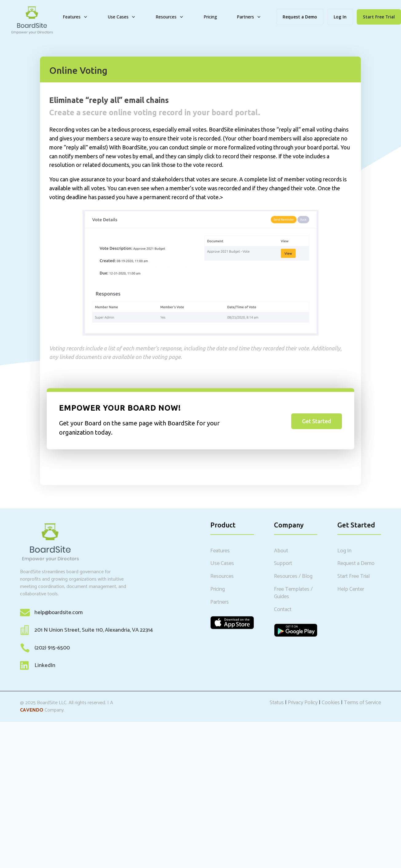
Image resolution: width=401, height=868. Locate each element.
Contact (283, 610)
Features (75, 17)
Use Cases (122, 17)
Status (277, 703)
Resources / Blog (293, 576)
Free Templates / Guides (293, 593)
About (281, 551)
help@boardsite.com (59, 613)
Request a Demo (300, 17)
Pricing (210, 17)
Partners (249, 17)
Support (283, 563)
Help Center (351, 589)
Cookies (331, 703)
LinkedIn (45, 665)
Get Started (317, 421)
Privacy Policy (303, 703)
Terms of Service (362, 703)
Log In (340, 17)
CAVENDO (32, 710)
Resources (170, 17)
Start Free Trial (353, 576)
